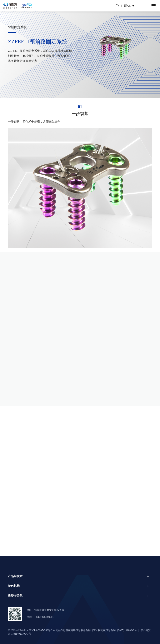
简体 (127, 6)
